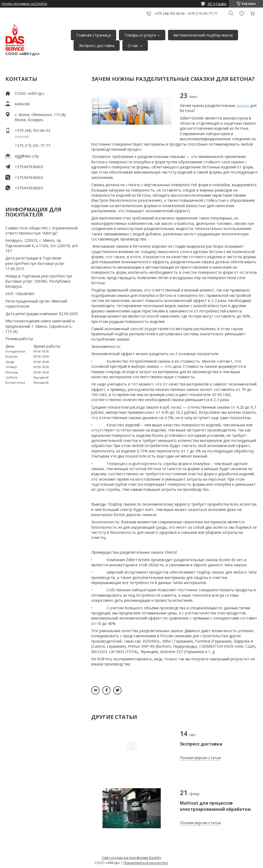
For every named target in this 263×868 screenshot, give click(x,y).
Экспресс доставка (97, 45)
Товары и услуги (140, 35)
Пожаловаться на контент (146, 863)
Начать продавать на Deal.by (24, 4)
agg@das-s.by (27, 156)
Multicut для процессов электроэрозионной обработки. (216, 806)
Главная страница (94, 35)
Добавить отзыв (242, 14)
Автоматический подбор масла (203, 35)
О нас (133, 45)
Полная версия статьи (200, 758)
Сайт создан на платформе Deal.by (131, 858)
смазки (243, 105)
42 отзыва (217, 4)
